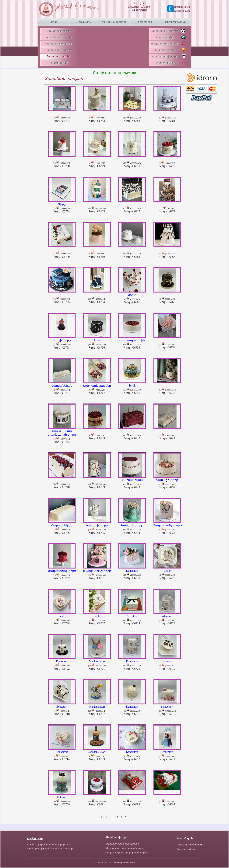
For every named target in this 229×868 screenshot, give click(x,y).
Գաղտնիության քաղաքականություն (127, 853)
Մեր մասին (84, 22)
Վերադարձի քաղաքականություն (125, 848)
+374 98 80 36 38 (193, 845)
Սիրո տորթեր (171, 62)
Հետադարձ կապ (176, 22)
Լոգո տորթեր (171, 37)
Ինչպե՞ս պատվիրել (114, 22)
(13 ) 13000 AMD (62, 435)
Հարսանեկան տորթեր (59, 37)
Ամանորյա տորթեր (169, 50)
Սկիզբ (54, 22)
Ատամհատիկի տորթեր (168, 56)
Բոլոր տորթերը (59, 63)
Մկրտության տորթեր (59, 50)
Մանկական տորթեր (59, 44)
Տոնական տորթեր (59, 56)
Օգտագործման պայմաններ (122, 844)
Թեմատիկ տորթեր (59, 31)
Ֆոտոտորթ (145, 22)
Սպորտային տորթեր (168, 31)
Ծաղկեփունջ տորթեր (168, 43)
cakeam (192, 849)
